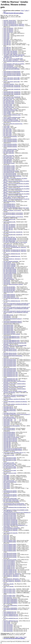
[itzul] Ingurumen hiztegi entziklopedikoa (13, 356)
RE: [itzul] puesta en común (10, 460)
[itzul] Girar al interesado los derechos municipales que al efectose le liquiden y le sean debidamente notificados (17, 312)
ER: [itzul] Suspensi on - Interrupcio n (12, 259)
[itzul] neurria (7, 422)
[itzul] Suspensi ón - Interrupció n (11, 579)
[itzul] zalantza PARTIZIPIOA (10, 599)
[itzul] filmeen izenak (8, 292)
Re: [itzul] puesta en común (10, 458)
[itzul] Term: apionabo (9, 584)
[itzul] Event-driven (8, 274)
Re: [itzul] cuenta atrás (9, 152)
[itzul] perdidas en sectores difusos (11, 437)
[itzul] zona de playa (8, 625)
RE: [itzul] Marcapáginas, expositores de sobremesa (15, 404)
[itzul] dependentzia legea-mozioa (11, 171)
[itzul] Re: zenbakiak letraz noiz (11, 614)
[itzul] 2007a (6, 40)
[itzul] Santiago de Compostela (11, 529)
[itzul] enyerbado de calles (10, 219)
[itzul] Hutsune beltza (8, 325)
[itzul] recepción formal (9, 481)
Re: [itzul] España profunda (10, 269)
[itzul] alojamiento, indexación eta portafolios (14, 61)
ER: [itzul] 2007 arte (8, 228)
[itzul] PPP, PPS (7, 442)
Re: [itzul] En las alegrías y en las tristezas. (13, 213)
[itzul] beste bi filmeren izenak (11, 110)
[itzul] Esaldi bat (7, 263)
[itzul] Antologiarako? (9, 66)
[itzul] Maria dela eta (8, 407)
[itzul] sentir (6, 535)
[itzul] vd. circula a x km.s (10, 589)
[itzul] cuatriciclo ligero (9, 150)
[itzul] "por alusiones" (9, 28)
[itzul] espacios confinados (10, 264)
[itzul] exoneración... (8, 278)
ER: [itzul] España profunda (10, 238)
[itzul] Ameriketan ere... (9, 65)
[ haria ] (23, 11)
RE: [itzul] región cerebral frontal (11, 501)
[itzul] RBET (7, 475)
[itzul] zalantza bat (8, 598)
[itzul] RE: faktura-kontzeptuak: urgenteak (13, 284)
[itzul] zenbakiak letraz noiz (10, 612)
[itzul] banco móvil (8, 99)
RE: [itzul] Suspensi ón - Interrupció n (12, 581)
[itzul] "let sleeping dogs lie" (10, 22)
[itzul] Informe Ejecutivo (9, 348)
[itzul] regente (7, 483)
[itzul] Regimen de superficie (10, 491)
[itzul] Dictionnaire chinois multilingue (12, 176)
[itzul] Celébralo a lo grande (10, 119)
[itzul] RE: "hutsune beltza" (10, 20)
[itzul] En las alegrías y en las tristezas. (12, 210)
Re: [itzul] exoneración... (9, 279)
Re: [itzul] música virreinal (10, 418)
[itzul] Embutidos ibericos (9, 201)
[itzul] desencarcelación (9, 172)
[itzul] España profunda (9, 268)
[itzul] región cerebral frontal (10, 498)
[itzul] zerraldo (7, 622)
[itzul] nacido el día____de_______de (12, 419)
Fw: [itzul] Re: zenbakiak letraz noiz (12, 301)
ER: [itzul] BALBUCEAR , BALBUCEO (13, 232)
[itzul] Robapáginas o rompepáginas (12, 528)
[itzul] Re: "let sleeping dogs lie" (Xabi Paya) (14, 24)
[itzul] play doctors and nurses (10, 439)
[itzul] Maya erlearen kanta (10, 409)
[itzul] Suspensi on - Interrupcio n (11, 575)
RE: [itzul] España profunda (10, 270)
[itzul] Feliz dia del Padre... (10, 287)
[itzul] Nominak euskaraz (9, 428)
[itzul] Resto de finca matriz (10, 515)
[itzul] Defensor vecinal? (9, 163)
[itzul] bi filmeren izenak (9, 111)
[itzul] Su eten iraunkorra (9, 561)
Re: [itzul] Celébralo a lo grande (11, 120)
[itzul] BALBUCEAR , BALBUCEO (12, 85)
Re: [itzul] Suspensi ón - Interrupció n (12, 580)
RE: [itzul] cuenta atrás (9, 153)
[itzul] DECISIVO (8, 161)
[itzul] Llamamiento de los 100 (11, 372)
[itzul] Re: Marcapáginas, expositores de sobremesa (15, 402)
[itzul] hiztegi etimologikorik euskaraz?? (13, 319)
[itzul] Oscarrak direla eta (9, 435)
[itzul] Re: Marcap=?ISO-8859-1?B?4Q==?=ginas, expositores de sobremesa (15, 392)
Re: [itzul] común (8, 129)
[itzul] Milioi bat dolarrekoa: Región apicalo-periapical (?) (17, 414)
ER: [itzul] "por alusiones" (10, 224)
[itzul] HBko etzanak (8, 315)
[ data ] (25, 637)
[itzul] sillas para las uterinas (10, 553)
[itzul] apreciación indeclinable (11, 68)
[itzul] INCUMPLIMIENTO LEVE (12, 337)
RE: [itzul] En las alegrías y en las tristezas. (13, 217)
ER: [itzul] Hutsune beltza (10, 241)
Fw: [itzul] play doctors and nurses (11, 298)
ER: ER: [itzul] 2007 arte (9, 237)
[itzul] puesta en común (9, 455)
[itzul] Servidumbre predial (10, 541)
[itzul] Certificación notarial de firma (12, 121)
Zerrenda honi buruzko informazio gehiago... (14, 638)
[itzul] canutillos (7, 112)
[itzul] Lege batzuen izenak (10, 359)
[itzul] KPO (6, 358)
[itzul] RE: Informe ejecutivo (10, 349)
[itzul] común (7, 126)
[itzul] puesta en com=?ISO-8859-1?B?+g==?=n (15, 453)
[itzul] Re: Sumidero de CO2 (10, 570)
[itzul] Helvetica (7, 316)
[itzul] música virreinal (9, 417)
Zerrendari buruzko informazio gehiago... (14, 13)
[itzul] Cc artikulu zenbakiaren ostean (12, 115)
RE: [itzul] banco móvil (9, 98)
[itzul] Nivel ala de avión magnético (12, 426)
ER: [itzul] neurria (8, 245)
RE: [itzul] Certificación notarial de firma (13, 124)
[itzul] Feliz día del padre (9, 291)
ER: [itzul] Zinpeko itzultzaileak (11, 261)
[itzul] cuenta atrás (8, 157)
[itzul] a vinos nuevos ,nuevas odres (12, 78)
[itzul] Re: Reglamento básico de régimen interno (15, 505)
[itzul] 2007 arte (7, 41)
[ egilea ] (27, 11)
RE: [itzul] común (8, 130)
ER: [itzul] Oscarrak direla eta (10, 246)
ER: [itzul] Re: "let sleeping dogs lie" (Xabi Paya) (15, 247)
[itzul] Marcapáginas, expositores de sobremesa (14, 399)
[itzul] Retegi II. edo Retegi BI (11, 520)
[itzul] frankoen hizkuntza (9, 294)
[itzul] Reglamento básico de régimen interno (14, 504)
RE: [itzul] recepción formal (10, 482)
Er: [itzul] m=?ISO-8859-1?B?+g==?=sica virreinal (15, 242)
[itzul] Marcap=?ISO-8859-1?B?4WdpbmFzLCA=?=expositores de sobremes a (15, 396)
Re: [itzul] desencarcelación (10, 173)
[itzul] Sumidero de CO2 (9, 566)
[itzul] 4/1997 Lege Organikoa (10, 51)
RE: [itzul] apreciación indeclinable (12, 69)
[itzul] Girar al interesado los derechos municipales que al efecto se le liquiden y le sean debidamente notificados (17, 304)
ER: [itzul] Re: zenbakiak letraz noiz (12, 254)
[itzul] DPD (6, 177)
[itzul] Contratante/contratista (10, 136)
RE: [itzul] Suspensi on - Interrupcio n (12, 574)
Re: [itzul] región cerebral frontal (11, 500)
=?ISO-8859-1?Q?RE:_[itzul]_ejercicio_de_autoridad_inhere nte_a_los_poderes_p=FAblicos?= (13, 59)
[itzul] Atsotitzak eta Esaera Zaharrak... (12, 74)
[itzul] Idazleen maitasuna (9, 331)
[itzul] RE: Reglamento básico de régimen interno (15, 507)
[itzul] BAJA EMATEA (9, 84)
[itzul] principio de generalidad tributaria (13, 449)
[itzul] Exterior (7, 280)
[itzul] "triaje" (7, 33)
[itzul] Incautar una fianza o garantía (12, 334)
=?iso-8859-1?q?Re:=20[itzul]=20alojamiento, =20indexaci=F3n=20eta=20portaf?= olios (14, 55)
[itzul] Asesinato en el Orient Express (12, 71)
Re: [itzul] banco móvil (9, 102)
